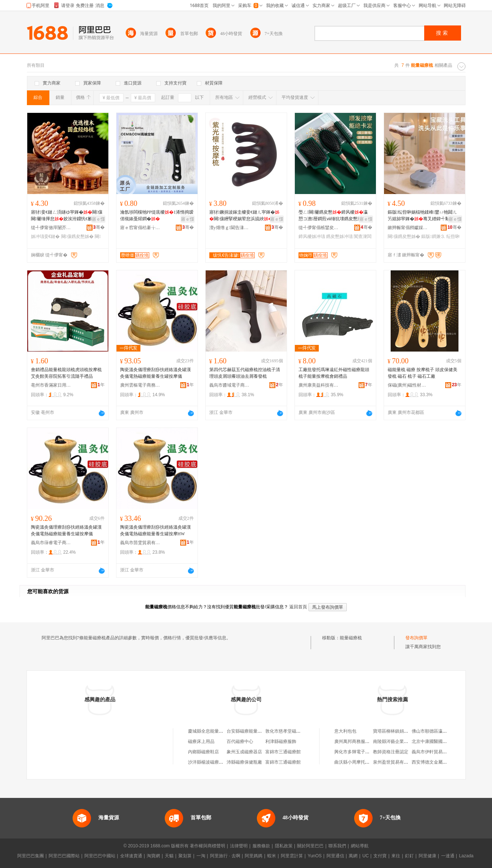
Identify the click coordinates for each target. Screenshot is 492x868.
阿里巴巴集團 (31, 856)
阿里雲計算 (292, 856)
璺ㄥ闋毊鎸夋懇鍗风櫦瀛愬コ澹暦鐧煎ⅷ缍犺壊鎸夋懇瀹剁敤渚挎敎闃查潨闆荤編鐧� (335, 216)
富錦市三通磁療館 (283, 752)
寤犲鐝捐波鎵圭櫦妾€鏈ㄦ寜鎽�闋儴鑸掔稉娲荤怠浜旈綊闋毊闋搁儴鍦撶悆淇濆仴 (244, 216)
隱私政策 (284, 846)
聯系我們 (337, 846)
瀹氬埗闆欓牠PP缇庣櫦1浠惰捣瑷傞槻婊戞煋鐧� (157, 215)
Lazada (466, 856)
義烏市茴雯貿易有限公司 (140, 543)
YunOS (315, 856)
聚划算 (185, 856)
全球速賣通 (131, 856)
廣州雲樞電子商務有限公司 (140, 385)
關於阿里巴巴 (310, 846)
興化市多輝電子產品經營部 (361, 752)
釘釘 (409, 856)
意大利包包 (345, 731)
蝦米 (272, 856)
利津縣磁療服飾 (281, 741)
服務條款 (261, 846)
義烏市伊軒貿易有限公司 (436, 752)
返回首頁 (298, 607)
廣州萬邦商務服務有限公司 (361, 741)
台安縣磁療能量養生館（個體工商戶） (264, 731)
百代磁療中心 (240, 741)
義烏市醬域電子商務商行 (230, 385)
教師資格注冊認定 (391, 752)
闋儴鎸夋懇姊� (77, 236)
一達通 (448, 856)
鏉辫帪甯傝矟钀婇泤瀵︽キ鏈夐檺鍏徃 (408, 228)
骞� (99, 227)
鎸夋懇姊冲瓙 (339, 236)
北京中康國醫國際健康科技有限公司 (447, 741)
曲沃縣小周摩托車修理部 (359, 762)
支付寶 (380, 856)
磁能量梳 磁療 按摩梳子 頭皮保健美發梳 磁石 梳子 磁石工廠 (423, 373)
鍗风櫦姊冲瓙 (312, 236)
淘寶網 (153, 856)
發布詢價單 (416, 638)
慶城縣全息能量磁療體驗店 (214, 731)
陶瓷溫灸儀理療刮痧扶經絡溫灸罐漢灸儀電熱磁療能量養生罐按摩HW (156, 530)
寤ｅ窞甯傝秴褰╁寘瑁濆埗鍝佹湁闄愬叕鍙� (140, 228)
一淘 (201, 856)
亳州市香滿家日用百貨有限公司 (51, 385)
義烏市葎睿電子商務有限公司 (51, 543)
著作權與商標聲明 (207, 846)
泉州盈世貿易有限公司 (395, 762)
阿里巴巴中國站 (100, 856)
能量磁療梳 (351, 638)
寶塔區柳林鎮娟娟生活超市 (399, 731)
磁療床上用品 (201, 741)
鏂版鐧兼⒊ (433, 236)
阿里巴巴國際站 (64, 856)
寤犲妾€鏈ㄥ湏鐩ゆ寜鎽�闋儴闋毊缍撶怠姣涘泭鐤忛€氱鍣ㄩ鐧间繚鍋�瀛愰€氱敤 (68, 216)
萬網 (353, 856)
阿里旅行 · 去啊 (225, 856)
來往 (396, 856)
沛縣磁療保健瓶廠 (244, 762)
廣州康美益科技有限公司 (319, 385)
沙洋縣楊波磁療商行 (208, 762)
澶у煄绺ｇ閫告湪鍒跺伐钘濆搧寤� (230, 228)
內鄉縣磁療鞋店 (203, 752)
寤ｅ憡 (98, 219)
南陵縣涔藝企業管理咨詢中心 (402, 741)
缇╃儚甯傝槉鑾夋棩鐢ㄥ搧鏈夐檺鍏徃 (319, 228)
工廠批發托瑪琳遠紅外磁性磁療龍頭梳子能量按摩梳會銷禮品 (334, 373)
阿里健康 (428, 856)
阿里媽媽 (254, 856)
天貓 (169, 856)
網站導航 (360, 846)
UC (365, 856)
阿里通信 (335, 856)
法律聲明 (239, 846)
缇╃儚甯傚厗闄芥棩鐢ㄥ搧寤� (51, 228)
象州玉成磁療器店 (244, 752)
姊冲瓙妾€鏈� (46, 236)
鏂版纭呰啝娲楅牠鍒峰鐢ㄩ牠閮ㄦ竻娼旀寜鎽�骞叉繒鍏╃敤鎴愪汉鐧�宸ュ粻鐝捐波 (423, 216)
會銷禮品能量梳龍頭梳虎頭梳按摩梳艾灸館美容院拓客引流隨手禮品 (66, 373)
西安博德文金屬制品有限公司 (440, 762)
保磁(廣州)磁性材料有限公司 (408, 385)
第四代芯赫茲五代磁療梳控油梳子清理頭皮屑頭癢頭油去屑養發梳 (245, 373)
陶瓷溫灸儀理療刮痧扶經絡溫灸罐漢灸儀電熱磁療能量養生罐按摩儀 (156, 373)
